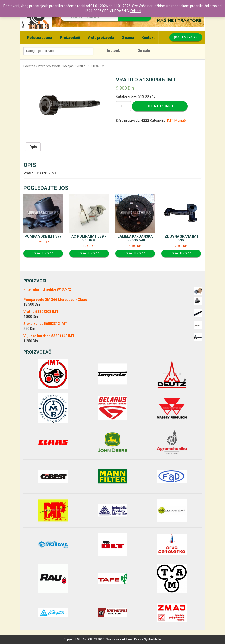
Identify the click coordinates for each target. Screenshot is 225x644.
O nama (128, 38)
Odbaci (136, 11)
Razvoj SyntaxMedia (148, 639)
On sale (144, 51)
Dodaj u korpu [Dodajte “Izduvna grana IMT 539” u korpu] (181, 253)
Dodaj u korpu (160, 106)
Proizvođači (70, 38)
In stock (113, 51)
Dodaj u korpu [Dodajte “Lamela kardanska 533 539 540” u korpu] (135, 253)
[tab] (33, 147)
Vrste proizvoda (101, 38)
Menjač (68, 66)
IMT (170, 121)
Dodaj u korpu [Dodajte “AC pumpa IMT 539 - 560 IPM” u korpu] (89, 253)
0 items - (186, 37)
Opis (33, 147)
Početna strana (40, 38)
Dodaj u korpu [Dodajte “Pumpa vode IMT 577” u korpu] (43, 253)
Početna (29, 66)
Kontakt (148, 38)
